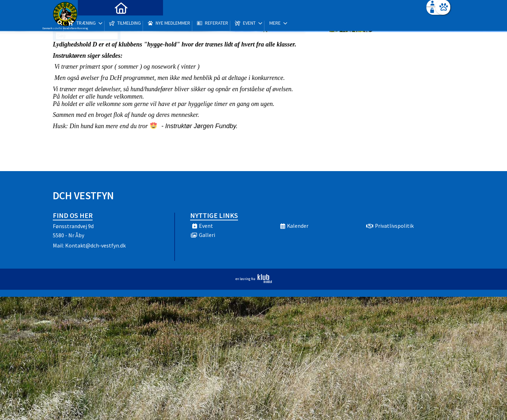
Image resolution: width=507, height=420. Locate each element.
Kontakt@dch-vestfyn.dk (95, 245)
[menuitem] (97, 24)
